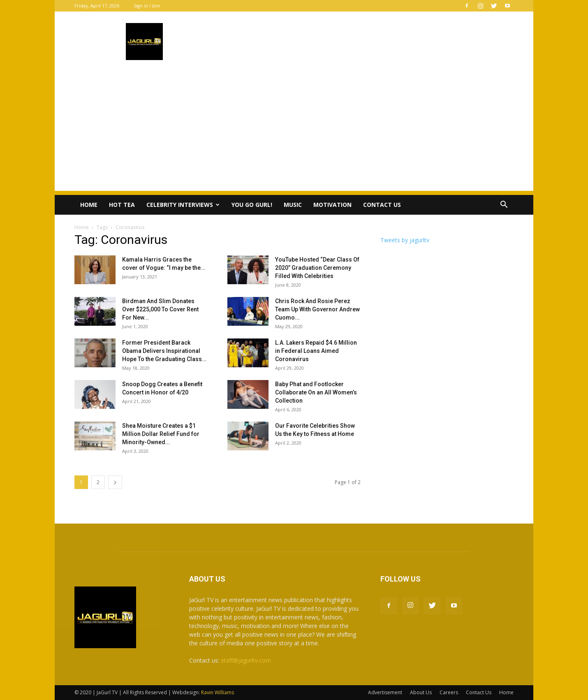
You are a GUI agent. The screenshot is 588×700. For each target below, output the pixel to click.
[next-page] (115, 482)
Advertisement (385, 692)
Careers (449, 692)
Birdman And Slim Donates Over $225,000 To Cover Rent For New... (160, 309)
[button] (504, 205)
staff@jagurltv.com (246, 660)
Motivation (332, 205)
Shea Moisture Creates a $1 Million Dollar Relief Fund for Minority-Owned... (161, 434)
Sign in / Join (147, 6)
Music (293, 205)
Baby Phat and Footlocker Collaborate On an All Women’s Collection (316, 392)
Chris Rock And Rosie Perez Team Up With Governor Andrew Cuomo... (317, 309)
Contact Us (382, 205)
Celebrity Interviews (183, 205)
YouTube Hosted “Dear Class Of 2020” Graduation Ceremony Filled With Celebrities (317, 268)
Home (89, 205)
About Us (421, 692)
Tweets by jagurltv (405, 240)
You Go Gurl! (252, 205)
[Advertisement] (294, 133)
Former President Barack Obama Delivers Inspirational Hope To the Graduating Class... (164, 351)
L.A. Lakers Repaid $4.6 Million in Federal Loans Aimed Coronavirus (316, 351)
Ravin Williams (218, 692)
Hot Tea (122, 205)
